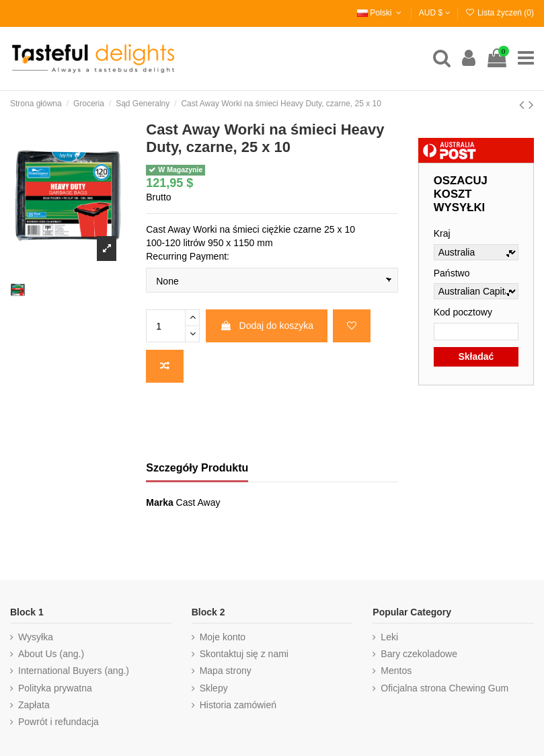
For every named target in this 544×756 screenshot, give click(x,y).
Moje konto (223, 637)
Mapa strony (226, 671)
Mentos (396, 671)
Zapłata (34, 705)
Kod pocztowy (463, 312)
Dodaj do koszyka (267, 326)
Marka (159, 502)
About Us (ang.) (51, 654)
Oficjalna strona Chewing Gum (444, 688)
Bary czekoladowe (419, 654)
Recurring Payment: (188, 256)
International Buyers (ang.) (74, 671)
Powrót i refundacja (59, 722)
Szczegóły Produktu (197, 468)
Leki (389, 637)
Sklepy (214, 688)
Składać (476, 356)
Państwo (452, 273)
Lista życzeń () (499, 13)
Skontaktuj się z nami (244, 654)
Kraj (442, 233)
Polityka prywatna (55, 688)
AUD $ (435, 13)
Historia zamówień (238, 705)
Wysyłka (36, 637)
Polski (381, 13)
